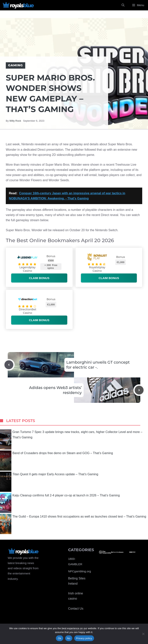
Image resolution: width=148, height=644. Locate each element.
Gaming (16, 65)
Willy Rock (15, 121)
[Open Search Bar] (123, 5)
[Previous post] (9, 365)
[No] (143, 634)
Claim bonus (39, 278)
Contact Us (76, 609)
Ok (59, 638)
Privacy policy (84, 638)
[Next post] (139, 390)
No (69, 638)
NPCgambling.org (79, 571)
